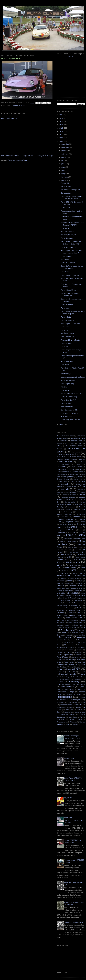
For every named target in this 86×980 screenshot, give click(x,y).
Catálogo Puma (68, 477)
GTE (60, 565)
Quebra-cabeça (67, 687)
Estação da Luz (71, 522)
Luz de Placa (69, 598)
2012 (62, 131)
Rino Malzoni (72, 702)
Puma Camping (69, 662)
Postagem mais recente (10, 156)
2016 (62, 118)
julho (63, 160)
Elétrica (68, 509)
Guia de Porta (77, 573)
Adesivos (63, 441)
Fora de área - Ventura (69, 413)
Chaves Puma (78, 479)
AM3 (80, 443)
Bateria (59, 459)
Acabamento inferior (68, 436)
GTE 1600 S (75, 565)
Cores (82, 486)
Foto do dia (65, 228)
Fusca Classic (66, 208)
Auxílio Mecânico (62, 457)
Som (59, 712)
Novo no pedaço (72, 620)
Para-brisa (75, 633)
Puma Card (81, 662)
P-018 (82, 627)
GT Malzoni (67, 555)
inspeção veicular (74, 578)
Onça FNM (68, 625)
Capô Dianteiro (77, 467)
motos (59, 615)
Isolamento (60, 583)
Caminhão (61, 467)
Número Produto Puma (75, 623)
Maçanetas (81, 598)
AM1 (66, 443)
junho (64, 164)
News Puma (78, 618)
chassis (80, 477)
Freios (81, 547)
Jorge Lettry (70, 583)
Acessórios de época (78, 438)
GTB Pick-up (80, 557)
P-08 (79, 630)
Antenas (59, 449)
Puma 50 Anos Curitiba (65, 660)
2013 (62, 128)
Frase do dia (72, 547)
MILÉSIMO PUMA (68, 333)
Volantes (75, 724)
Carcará (80, 469)
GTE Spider (71, 568)
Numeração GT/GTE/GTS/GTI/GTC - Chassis (73, 820)
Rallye (72, 692)
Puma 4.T (79, 655)
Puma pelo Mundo (68, 674)
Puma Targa (66, 677)
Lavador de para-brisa (64, 591)
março (64, 174)
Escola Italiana (65, 517)
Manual (59, 603)
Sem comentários (67, 232)
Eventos (72, 527)
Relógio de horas (74, 694)
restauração (75, 700)
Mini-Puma (60, 610)
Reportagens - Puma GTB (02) (72, 275)
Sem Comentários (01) (69, 410)
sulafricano (68, 712)
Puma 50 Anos (77, 657)
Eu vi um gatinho (66, 524)
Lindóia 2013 (73, 593)
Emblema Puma (79, 509)
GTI (83, 568)
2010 (62, 138)
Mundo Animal (76, 615)
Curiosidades (66, 193)
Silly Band (70, 710)
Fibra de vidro (80, 538)
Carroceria (66, 472)
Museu (59, 618)
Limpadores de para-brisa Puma (73, 377)
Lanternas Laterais (76, 586)
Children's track (62, 481)
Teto (81, 717)
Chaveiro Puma (63, 479)
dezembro (65, 144)
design (82, 494)
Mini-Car (79, 608)
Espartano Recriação (65, 519)
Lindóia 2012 (61, 593)
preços (79, 650)
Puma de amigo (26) (68, 400)
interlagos (80, 581)
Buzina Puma (81, 462)
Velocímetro (73, 722)
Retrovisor (60, 702)
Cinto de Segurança (78, 481)
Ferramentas (68, 538)
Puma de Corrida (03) (69, 397)
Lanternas (61, 586)
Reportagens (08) (67, 384)
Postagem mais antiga (45, 156)
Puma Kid (72, 672)
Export (80, 530)
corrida (65, 489)
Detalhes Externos (68, 497)
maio (63, 167)
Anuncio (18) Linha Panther (71, 340)
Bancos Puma (76, 457)
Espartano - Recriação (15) (73, 922)
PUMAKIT (60, 682)
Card (58, 472)
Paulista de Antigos (79, 635)
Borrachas (82, 459)
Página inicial (28, 156)
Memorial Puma (62, 605)
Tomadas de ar (62, 722)
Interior (70, 581)
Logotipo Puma (80, 595)
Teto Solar (61, 719)
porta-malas (69, 650)
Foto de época (66, 416)
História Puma (63, 576)
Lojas (61, 598)
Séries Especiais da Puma (65, 707)
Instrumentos (61, 581)
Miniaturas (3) (66, 374)
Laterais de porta (76, 588)
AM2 (73, 443)
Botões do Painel (66, 462)
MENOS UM (76, 605)
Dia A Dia (69, 499)
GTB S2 (63, 559)
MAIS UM (78, 600)
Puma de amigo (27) (68, 361)
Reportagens (64, 697)
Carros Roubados (62, 474)
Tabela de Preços (67, 714)
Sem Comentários (68, 337)
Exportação (61, 532)
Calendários (65, 464)
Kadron (80, 583)
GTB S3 (60, 562)
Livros (69, 595)
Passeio (68, 635)
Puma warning (65, 679)
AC (58, 436)
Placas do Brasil (70, 645)
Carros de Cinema (77, 472)
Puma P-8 (65, 330)
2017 (62, 115)
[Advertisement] (20, 137)
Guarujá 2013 (62, 573)
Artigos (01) (65, 183)
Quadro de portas (63, 684)
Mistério (64, 387)
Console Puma (71, 486)
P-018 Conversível (68, 630)
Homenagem (80, 576)
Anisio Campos (77, 446)
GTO (64, 571)
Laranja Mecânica (62, 588)
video (68, 724)
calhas (78, 464)
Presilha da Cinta (64, 652)
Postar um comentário (9, 118)
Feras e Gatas (66, 186)
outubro (64, 151)
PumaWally (74, 682)
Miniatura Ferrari (67, 407)
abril (63, 170)
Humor (63, 578)
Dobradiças (61, 507)
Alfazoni (59, 443)
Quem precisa (69, 689)
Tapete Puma (73, 717)
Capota (72, 469)
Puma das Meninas (20, 106)
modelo (71, 613)
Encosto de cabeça (67, 512)
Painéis (65, 632)
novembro (65, 147)
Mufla (66, 615)
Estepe (82, 522)
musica (68, 618)
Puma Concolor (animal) (68, 665)
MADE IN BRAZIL (66, 601)
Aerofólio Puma (76, 441)
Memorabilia (78, 603)
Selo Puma (79, 705)
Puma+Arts (65, 259)
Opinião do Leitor (63, 627)
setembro (65, 154)
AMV (66, 446)
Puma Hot (61, 672)
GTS (74, 570)
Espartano (77, 517)
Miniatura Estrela (75, 610)
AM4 (59, 446)
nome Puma (61, 620)
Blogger (71, 56)
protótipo (68, 655)
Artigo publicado (73, 454)
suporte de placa (80, 712)
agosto (64, 157)
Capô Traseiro (62, 469)
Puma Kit (82, 672)
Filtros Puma (71, 542)
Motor (79, 613)
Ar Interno (76, 452)
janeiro (64, 180)
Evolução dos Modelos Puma (66, 530)
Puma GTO (65, 347)
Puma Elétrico (74, 667)
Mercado (60, 608)
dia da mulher (70, 502)
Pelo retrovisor (66, 637)
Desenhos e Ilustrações (69, 495)
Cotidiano (80, 490)
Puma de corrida (67, 238)
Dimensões (78, 504)
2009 (62, 141)
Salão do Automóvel (66, 705)
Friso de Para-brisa (64, 550)
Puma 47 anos (62, 657)
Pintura (73, 640)
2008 (62, 425)
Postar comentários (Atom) (18, 160)
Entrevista (69, 514)
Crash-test (60, 492)
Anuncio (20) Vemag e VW (71, 190)
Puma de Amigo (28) (68, 247)
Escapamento (80, 514)
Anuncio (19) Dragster (69, 235)
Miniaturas (61, 613)
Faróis (72, 532)
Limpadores (78, 591)
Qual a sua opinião (78, 684)
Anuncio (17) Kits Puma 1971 (72, 393)
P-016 (74, 627)
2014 (62, 125)
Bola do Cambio (70, 459)
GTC (78, 562)
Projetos (60, 655)
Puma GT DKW (73, 669)
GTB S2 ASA (77, 560)
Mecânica (68, 603)
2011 (62, 135)
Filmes (62, 542)
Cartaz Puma (74, 474)
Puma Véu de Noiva (68, 290)
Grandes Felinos (73, 552)
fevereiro (65, 177)
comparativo (65, 484)
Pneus (72, 647)
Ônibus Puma (78, 625)
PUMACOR (68, 798)
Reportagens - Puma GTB (70, 324)
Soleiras (79, 710)
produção (78, 652)
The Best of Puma (75, 720)
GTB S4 (69, 562)
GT (83, 552)
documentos (72, 507)
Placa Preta (68, 642)
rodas (83, 702)
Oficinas (59, 625)
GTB (69, 557)
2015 (62, 121)
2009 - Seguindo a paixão (70, 420)
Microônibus (70, 608)
